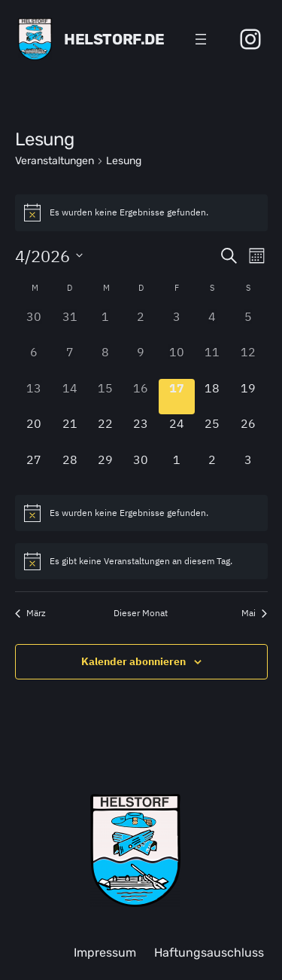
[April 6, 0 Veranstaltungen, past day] (34, 360)
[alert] (141, 212)
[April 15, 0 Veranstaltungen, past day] (105, 397)
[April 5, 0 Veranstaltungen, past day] (248, 325)
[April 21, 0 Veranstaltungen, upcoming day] (70, 432)
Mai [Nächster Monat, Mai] (254, 613)
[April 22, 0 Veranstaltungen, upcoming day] (105, 432)
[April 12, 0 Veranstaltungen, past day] (248, 360)
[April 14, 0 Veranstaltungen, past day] (70, 397)
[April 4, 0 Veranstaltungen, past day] (212, 325)
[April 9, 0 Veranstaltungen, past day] (141, 360)
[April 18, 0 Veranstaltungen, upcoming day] (212, 397)
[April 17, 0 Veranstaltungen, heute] (176, 397)
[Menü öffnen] (201, 39)
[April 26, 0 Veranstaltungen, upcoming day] (248, 432)
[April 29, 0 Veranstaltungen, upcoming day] (105, 468)
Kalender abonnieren (133, 661)
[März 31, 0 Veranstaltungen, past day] (70, 325)
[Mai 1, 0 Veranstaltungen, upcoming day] (176, 468)
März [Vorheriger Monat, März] (30, 613)
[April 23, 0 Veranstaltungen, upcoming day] (141, 432)
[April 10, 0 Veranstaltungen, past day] (176, 360)
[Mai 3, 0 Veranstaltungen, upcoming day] (248, 468)
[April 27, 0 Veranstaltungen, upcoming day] (34, 468)
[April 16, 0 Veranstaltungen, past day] (141, 397)
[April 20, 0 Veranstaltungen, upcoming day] (34, 432)
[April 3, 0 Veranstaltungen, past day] (176, 325)
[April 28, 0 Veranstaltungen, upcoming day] (70, 468)
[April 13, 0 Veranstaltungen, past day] (34, 397)
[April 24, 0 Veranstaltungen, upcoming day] (176, 432)
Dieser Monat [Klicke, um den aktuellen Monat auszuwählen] (141, 613)
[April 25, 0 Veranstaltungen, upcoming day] (212, 432)
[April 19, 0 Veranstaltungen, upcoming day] (248, 397)
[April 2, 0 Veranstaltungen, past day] (141, 325)
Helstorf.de (114, 39)
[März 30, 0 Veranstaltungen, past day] (34, 325)
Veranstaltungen (55, 161)
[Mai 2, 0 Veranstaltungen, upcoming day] (212, 468)
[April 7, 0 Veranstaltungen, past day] (70, 360)
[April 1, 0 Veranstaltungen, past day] (105, 325)
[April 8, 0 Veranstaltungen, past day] (105, 360)
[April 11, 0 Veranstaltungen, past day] (212, 360)
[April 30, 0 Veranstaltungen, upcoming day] (141, 468)
